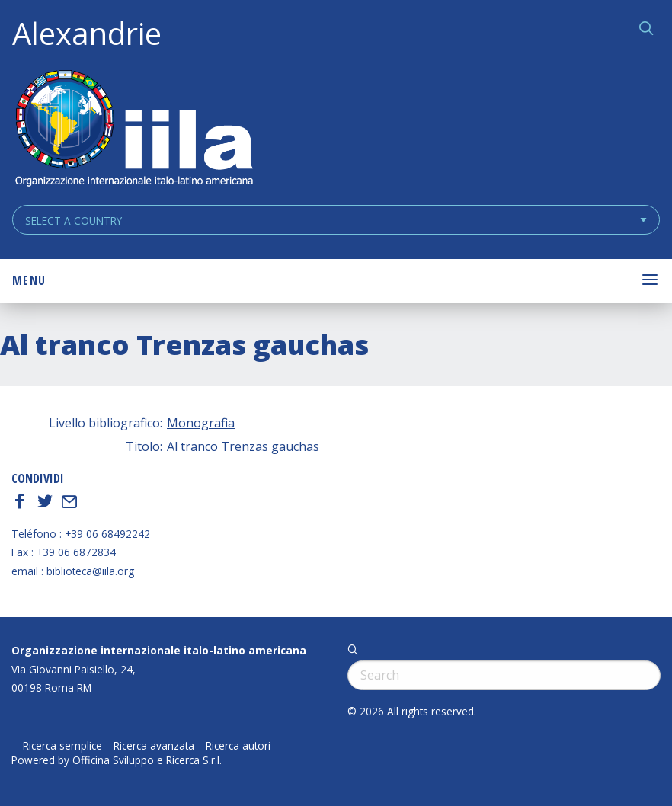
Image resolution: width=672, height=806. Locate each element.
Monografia (201, 423)
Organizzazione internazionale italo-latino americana (159, 650)
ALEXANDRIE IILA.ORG (133, 130)
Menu (29, 280)
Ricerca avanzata (154, 746)
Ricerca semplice (62, 746)
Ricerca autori (238, 746)
